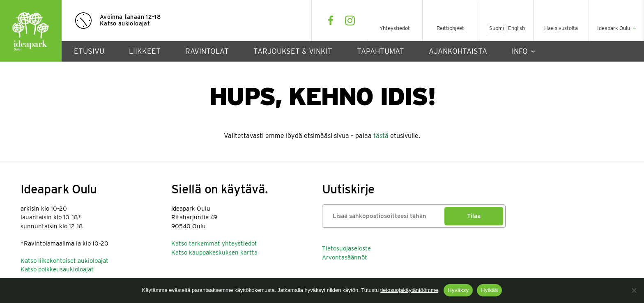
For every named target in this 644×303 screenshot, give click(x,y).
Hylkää (489, 290)
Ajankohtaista (458, 51)
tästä (381, 136)
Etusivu (89, 51)
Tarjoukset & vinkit (293, 51)
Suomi (497, 28)
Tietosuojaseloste (346, 248)
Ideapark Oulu (31, 31)
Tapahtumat (381, 51)
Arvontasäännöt (345, 257)
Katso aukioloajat (125, 23)
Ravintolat (207, 51)
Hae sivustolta (561, 28)
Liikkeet (145, 51)
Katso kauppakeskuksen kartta (214, 252)
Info (520, 51)
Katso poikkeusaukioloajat (57, 269)
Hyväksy (458, 290)
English (516, 28)
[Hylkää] (634, 290)
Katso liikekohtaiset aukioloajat (64, 261)
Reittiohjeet (450, 28)
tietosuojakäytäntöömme (409, 290)
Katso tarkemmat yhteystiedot (214, 243)
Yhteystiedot (395, 28)
